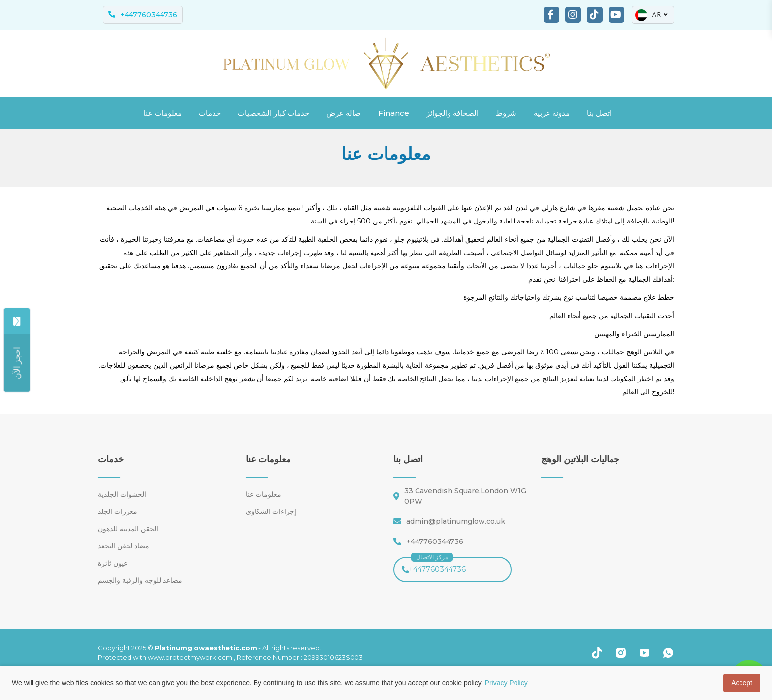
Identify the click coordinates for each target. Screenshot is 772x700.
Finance (394, 113)
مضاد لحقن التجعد (124, 546)
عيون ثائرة (113, 563)
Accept (742, 683)
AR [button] (652, 15)
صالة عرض (344, 113)
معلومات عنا (162, 113)
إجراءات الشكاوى (271, 511)
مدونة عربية (552, 113)
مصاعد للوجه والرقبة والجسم (140, 580)
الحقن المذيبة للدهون (128, 529)
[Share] (17, 363)
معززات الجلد (118, 511)
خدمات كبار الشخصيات (273, 113)
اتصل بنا (599, 113)
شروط (506, 113)
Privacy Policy (506, 683)
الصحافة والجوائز (452, 113)
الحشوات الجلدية (122, 494)
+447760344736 (434, 565)
